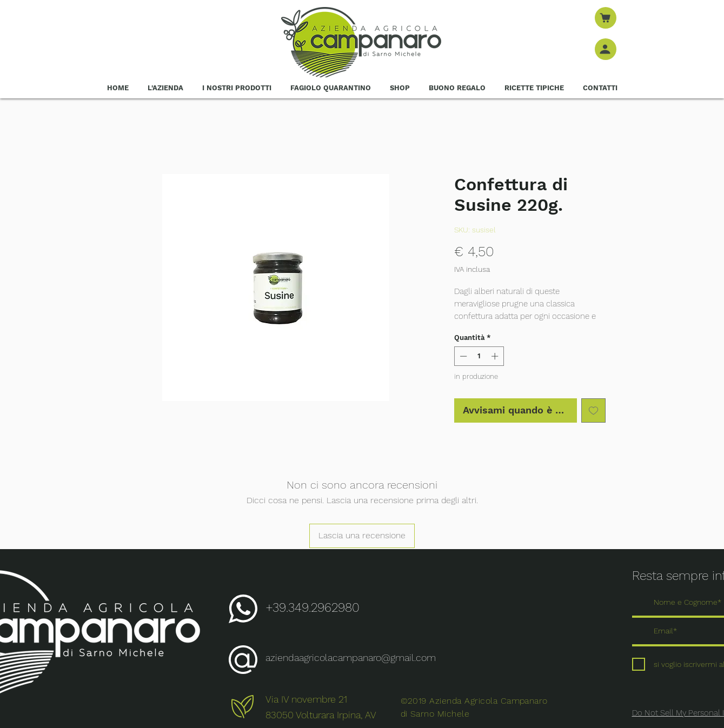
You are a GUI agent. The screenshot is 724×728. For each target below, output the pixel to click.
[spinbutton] (479, 356)
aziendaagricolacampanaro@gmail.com (351, 657)
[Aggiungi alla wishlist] (593, 410)
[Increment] (496, 356)
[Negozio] (606, 18)
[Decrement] (462, 356)
